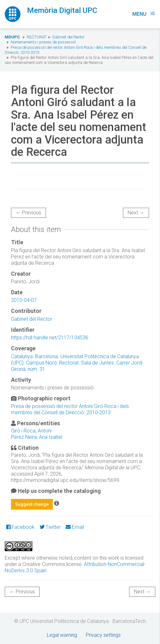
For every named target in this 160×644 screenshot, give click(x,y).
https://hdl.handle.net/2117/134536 (50, 338)
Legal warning (62, 635)
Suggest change (32, 504)
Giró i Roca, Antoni (31, 431)
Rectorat (36, 37)
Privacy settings (103, 635)
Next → (136, 213)
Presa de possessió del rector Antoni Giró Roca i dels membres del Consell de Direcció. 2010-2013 (70, 409)
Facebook (20, 527)
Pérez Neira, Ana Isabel (37, 437)
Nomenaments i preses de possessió (43, 42)
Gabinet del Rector (68, 37)
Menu (144, 14)
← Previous (28, 213)
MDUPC (12, 37)
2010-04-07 (24, 300)
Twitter (50, 527)
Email (75, 527)
